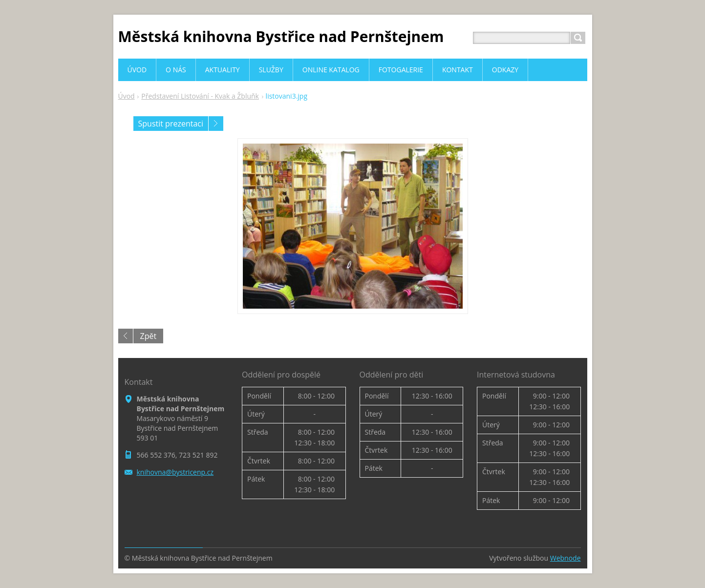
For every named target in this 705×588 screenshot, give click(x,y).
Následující (216, 124)
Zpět (149, 336)
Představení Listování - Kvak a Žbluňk (200, 96)
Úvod (127, 96)
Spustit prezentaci (171, 124)
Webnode (566, 558)
